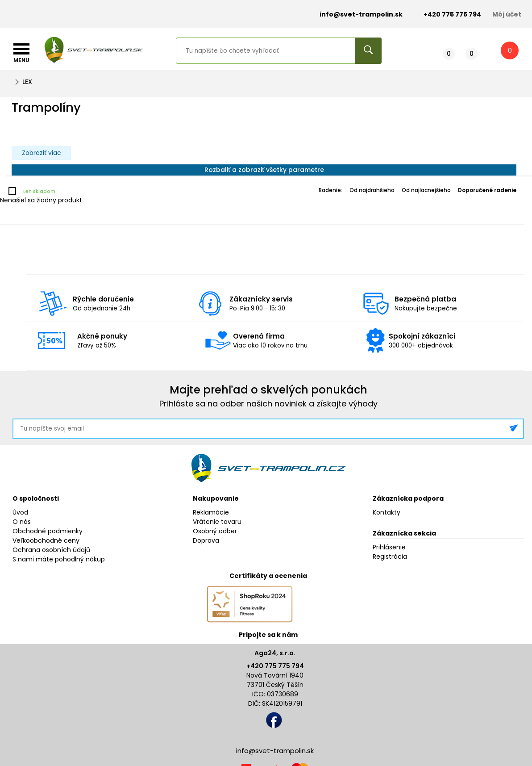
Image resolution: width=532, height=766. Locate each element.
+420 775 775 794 (275, 666)
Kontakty (387, 512)
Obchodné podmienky (48, 531)
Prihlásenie (389, 547)
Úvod (20, 512)
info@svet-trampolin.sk (354, 15)
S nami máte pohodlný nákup (59, 559)
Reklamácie (211, 512)
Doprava (206, 540)
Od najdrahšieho (372, 190)
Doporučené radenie (487, 190)
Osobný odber (215, 531)
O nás (22, 522)
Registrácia (390, 557)
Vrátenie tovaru (217, 522)
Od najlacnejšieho (426, 190)
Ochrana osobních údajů (51, 550)
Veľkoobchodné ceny (46, 540)
